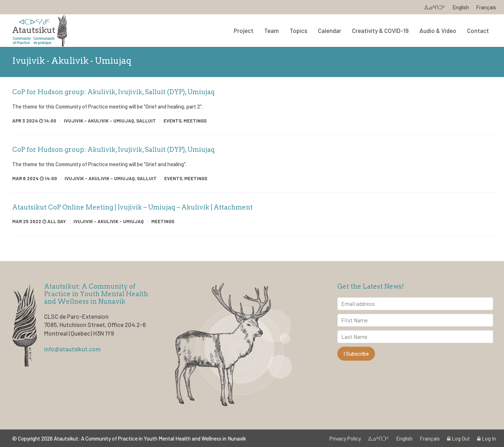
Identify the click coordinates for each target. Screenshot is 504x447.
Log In (487, 438)
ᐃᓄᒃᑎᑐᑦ (435, 7)
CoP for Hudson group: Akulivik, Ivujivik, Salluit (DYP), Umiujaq (113, 92)
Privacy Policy (345, 438)
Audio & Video (438, 30)
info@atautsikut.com (72, 349)
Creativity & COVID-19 (380, 30)
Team (272, 30)
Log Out (458, 438)
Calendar (330, 30)
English (461, 7)
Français (486, 7)
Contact (478, 30)
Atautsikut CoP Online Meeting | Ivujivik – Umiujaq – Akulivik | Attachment (132, 207)
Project (244, 30)
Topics (298, 30)
